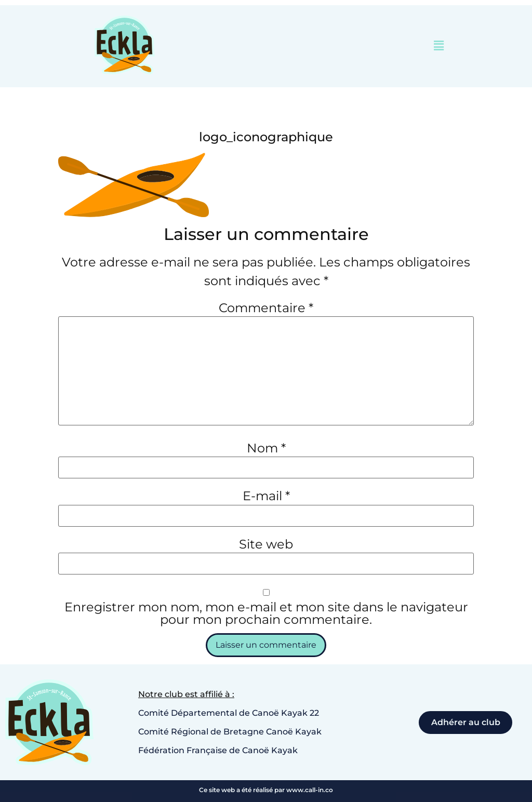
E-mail (266, 497)
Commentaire (266, 308)
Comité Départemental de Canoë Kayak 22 (229, 713)
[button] (439, 46)
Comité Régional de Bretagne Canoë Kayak (230, 732)
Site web (266, 544)
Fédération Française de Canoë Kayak (218, 750)
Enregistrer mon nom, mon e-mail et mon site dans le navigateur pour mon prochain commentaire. (266, 613)
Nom (266, 448)
